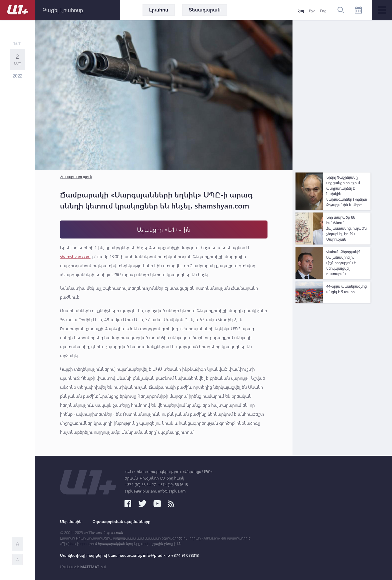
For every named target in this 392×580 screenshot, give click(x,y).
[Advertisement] (333, 95)
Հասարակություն (76, 177)
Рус (312, 11)
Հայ (301, 11)
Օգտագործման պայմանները (121, 521)
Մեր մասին (71, 521)
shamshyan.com (75, 256)
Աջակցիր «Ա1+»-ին (164, 229)
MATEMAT (90, 567)
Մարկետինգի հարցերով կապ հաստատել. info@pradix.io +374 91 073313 (129, 555)
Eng (323, 11)
